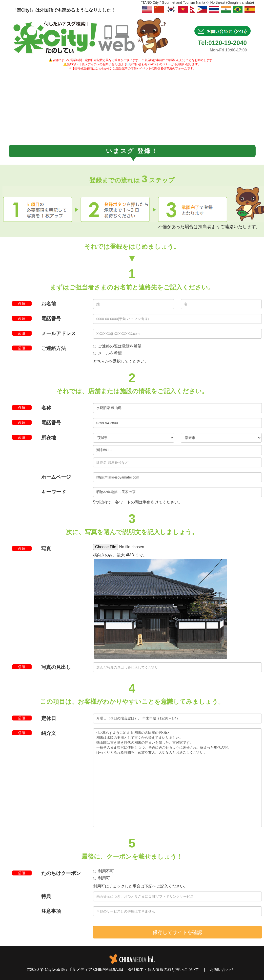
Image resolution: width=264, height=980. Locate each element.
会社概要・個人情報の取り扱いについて (163, 969)
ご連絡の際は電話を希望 (117, 346)
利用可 (102, 878)
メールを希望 (107, 353)
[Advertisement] (132, 108)
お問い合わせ (222, 969)
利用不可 (103, 871)
